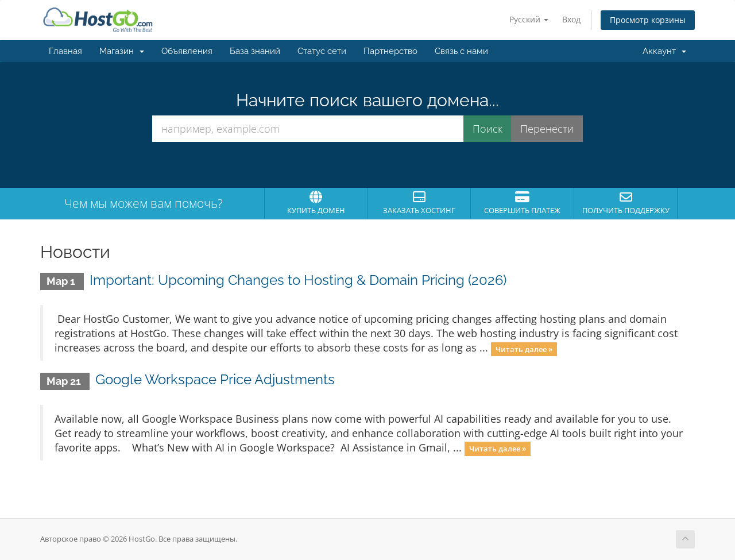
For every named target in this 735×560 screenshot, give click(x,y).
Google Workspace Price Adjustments (215, 379)
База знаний (255, 51)
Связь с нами (461, 51)
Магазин (122, 51)
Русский (529, 19)
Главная (65, 51)
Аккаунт (664, 51)
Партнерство (390, 51)
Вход (571, 19)
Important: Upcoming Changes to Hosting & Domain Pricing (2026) (298, 280)
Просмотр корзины (648, 20)
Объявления (187, 51)
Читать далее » (524, 349)
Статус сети (322, 51)
